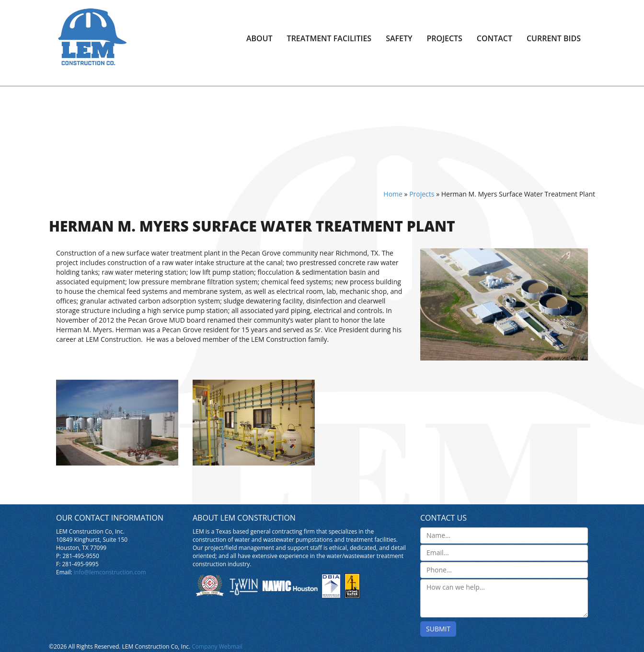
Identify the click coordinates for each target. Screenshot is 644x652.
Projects (445, 38)
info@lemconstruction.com (110, 572)
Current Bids (554, 38)
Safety (399, 38)
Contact (494, 38)
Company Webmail (217, 646)
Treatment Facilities (329, 38)
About (259, 38)
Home (393, 194)
